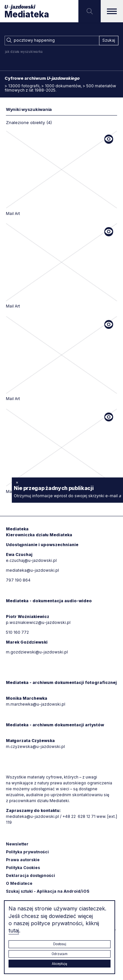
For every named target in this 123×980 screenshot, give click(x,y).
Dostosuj (60, 944)
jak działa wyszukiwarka (24, 52)
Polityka (23, 868)
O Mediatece (19, 883)
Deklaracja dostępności (31, 875)
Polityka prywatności (27, 852)
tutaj (14, 930)
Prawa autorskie (23, 860)
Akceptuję (60, 964)
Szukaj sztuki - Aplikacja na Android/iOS (48, 891)
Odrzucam (60, 954)
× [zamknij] (17, 482)
